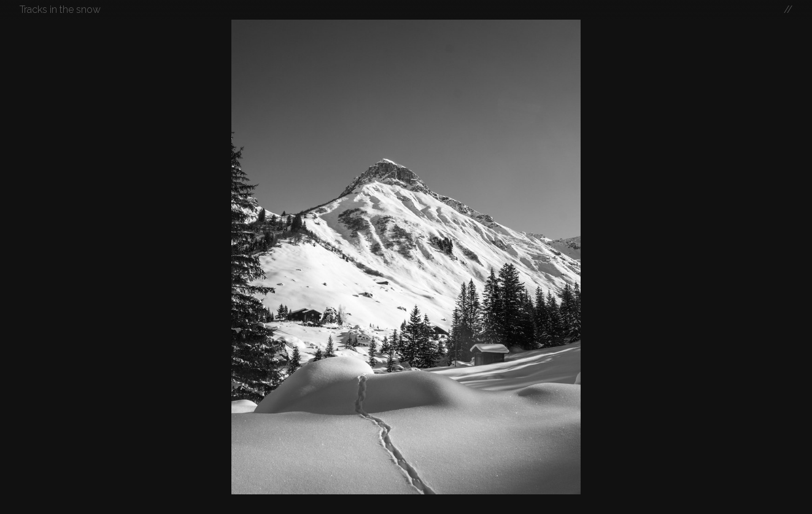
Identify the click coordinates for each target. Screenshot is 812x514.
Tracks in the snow (60, 10)
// (788, 10)
